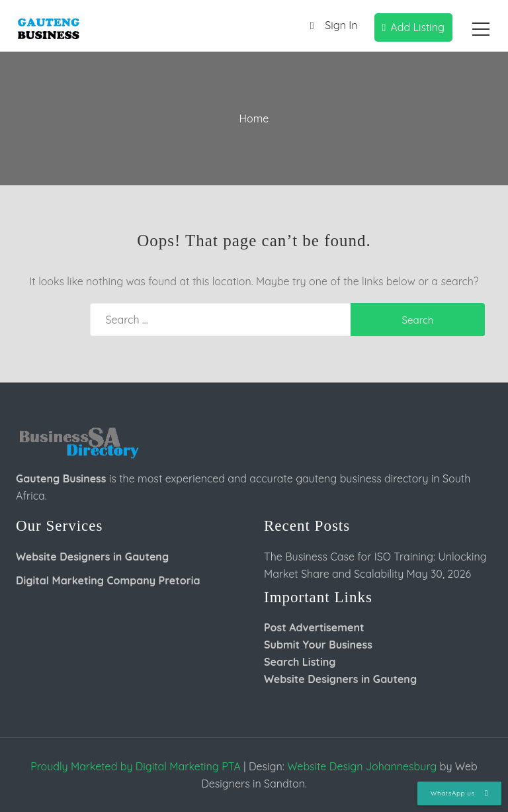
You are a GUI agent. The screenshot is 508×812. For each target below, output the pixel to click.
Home (254, 118)
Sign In (330, 26)
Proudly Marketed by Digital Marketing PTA (136, 766)
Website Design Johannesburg (362, 766)
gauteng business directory (362, 478)
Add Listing (413, 27)
